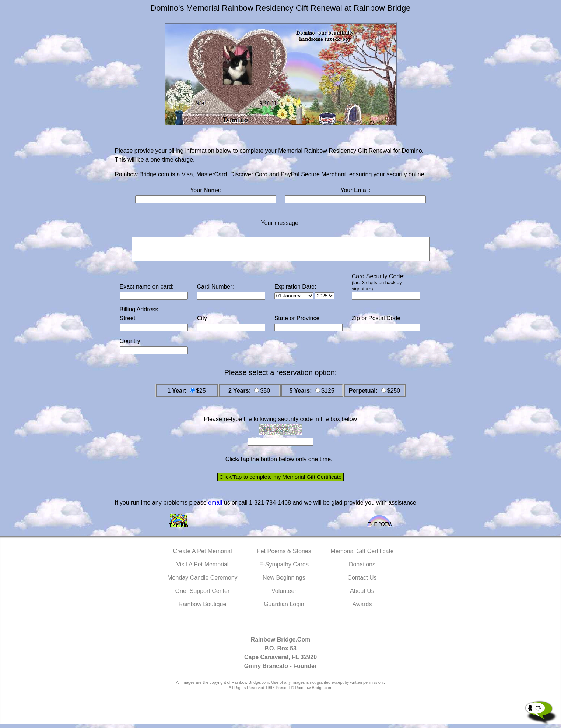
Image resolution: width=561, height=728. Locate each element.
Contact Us (362, 582)
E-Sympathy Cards (284, 569)
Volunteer (284, 595)
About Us (362, 595)
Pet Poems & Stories (284, 556)
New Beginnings (284, 582)
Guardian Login (284, 609)
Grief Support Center (203, 595)
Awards (362, 609)
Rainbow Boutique (202, 609)
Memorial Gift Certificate (362, 556)
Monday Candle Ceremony (202, 582)
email (215, 507)
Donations (362, 569)
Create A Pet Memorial (202, 556)
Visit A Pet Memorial (202, 569)
